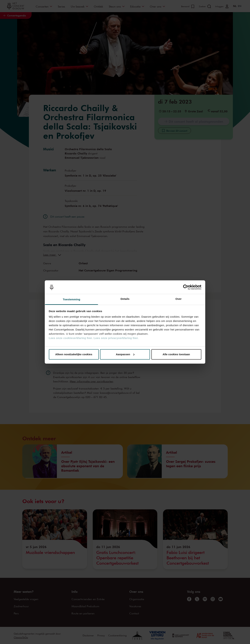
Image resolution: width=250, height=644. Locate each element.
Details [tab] (125, 299)
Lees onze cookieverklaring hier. (71, 338)
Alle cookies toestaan (176, 354)
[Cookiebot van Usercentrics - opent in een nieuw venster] (186, 287)
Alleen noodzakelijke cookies (74, 354)
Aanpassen (125, 354)
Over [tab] (179, 299)
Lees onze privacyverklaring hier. (116, 338)
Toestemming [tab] (72, 299)
